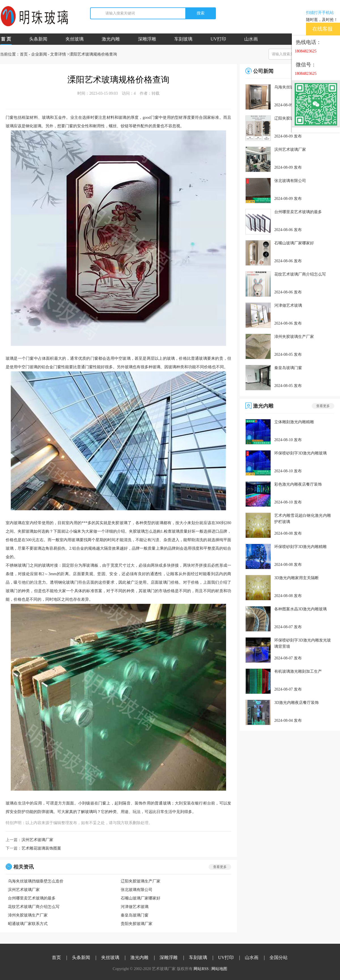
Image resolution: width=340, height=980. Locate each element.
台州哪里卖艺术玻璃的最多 (32, 898)
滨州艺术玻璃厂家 (37, 840)
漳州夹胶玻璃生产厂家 (28, 915)
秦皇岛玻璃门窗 (135, 915)
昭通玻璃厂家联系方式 (28, 924)
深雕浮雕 (147, 39)
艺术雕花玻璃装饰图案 (41, 848)
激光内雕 (111, 39)
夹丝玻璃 (75, 39)
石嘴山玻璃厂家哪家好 (141, 898)
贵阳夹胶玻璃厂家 (137, 924)
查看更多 (220, 867)
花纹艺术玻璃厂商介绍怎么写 (34, 907)
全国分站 (279, 957)
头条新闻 (38, 39)
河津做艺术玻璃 (135, 907)
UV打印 (218, 39)
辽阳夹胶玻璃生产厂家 (141, 881)
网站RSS (201, 969)
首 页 (6, 41)
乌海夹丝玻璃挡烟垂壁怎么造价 (36, 881)
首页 (24, 54)
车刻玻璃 (183, 39)
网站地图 (219, 969)
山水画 (251, 39)
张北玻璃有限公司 (137, 890)
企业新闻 (39, 54)
